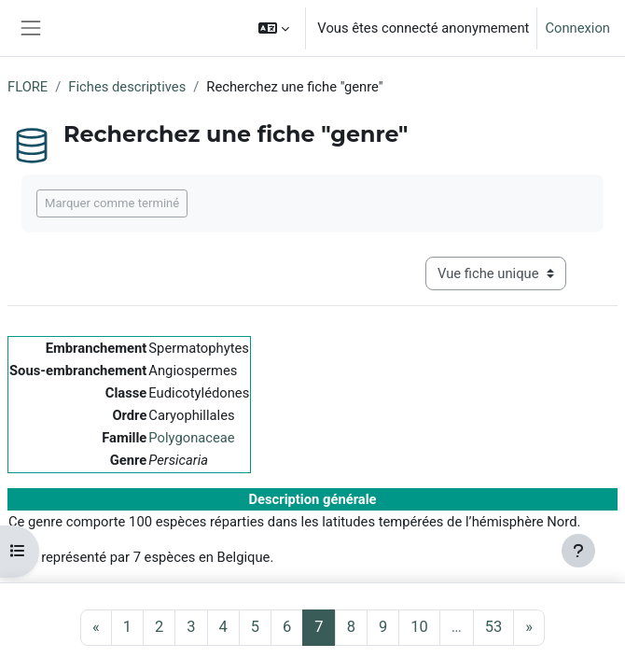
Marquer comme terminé (112, 203)
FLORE (28, 87)
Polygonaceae (191, 438)
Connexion (577, 28)
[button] (274, 28)
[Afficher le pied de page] (578, 551)
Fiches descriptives (127, 87)
